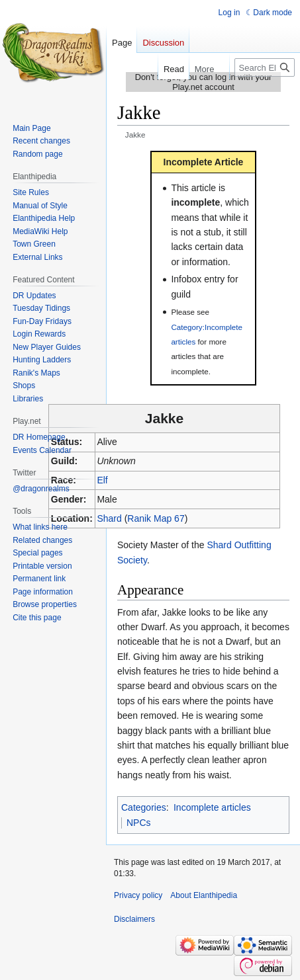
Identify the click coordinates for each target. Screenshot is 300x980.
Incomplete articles (212, 807)
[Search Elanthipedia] (265, 67)
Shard (109, 518)
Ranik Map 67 (156, 518)
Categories (144, 807)
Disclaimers (134, 919)
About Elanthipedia (204, 895)
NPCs (139, 823)
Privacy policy (138, 895)
